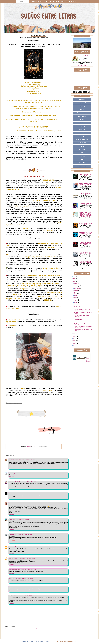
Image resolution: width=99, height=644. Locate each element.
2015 (75, 345)
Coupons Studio (13, 558)
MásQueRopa (12, 473)
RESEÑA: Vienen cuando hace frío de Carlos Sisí (86, 253)
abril (76, 297)
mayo (76, 296)
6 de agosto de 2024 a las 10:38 (26, 558)
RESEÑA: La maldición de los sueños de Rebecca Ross (83, 310)
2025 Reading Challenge (81, 354)
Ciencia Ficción (82, 103)
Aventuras (82, 100)
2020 (75, 337)
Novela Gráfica (82, 143)
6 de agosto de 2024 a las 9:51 (25, 547)
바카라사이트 (12, 578)
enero (76, 303)
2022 (75, 333)
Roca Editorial (44, 448)
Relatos (82, 146)
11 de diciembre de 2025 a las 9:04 (23, 596)
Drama (82, 123)
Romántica (82, 156)
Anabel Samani (12, 493)
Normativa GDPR (59, 2)
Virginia (11, 519)
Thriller (82, 163)
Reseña (37, 448)
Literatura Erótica (82, 140)
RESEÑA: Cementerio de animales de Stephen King (86, 262)
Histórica (82, 130)
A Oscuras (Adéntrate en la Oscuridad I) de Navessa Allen (86, 233)
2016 (75, 344)
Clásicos (82, 106)
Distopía (82, 120)
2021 (75, 335)
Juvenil (82, 136)
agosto (76, 290)
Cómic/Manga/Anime (82, 113)
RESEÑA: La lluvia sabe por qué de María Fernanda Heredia (86, 184)
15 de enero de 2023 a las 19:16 (28, 482)
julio (76, 292)
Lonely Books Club (14, 459)
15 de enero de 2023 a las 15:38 (27, 459)
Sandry (86, 55)
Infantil (82, 133)
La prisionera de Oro (20, 448)
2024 (75, 280)
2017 (75, 342)
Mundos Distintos (13, 503)
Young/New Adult (82, 166)
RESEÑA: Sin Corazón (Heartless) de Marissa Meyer (86, 243)
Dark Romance (82, 116)
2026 (75, 277)
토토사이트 (11, 587)
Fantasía (82, 126)
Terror (82, 159)
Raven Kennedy (30, 448)
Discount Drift (12, 547)
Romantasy (51, 448)
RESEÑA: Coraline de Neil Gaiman (86, 204)
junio (76, 294)
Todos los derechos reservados (64, 641)
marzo (76, 299)
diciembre (77, 283)
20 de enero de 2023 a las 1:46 (23, 534)
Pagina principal (38, 2)
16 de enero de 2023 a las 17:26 (27, 503)
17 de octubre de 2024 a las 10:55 (27, 569)
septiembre (77, 289)
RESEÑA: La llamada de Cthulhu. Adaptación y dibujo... (82, 322)
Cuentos (82, 110)
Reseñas (48, 2)
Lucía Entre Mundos (14, 482)
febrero (76, 301)
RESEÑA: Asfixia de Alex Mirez (86, 175)
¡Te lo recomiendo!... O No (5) (86, 194)
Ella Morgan (12, 534)
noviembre (77, 285)
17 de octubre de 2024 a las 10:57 (23, 587)
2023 (75, 282)
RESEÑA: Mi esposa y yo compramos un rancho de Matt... (83, 307)
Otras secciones (72, 2)
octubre (76, 287)
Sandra (79, 356)
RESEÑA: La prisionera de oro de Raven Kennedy (82, 319)
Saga (56, 448)
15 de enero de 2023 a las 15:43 (24, 473)
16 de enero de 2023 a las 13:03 (25, 493)
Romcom (82, 153)
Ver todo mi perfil (82, 65)
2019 (75, 338)
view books (88, 362)
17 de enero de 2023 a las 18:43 (21, 519)
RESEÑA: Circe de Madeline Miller (86, 224)
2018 (75, 340)
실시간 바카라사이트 (13, 569)
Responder (12, 468)
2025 (75, 278)
